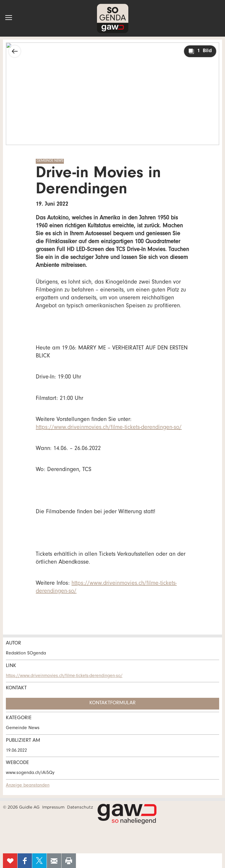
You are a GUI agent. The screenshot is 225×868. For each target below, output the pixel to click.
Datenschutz (80, 807)
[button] (9, 18)
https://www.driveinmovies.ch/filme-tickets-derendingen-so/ (109, 428)
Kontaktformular (112, 703)
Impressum (53, 807)
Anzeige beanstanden (28, 786)
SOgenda (113, 18)
